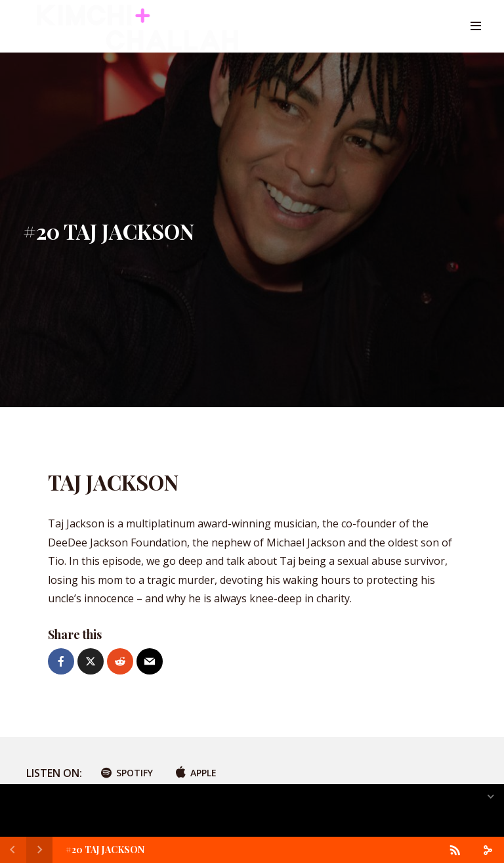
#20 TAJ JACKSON (105, 850)
